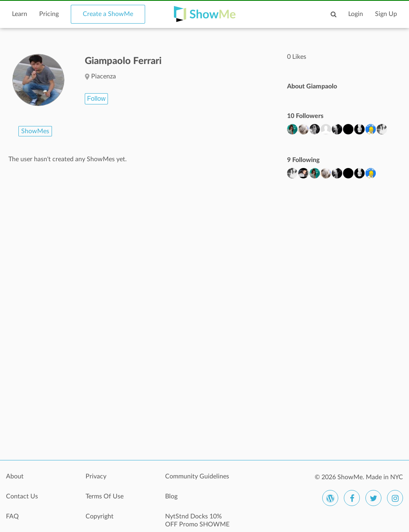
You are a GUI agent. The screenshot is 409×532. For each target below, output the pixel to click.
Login (356, 14)
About (15, 476)
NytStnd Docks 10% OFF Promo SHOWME (197, 520)
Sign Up (386, 14)
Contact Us (22, 496)
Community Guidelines (197, 476)
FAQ (12, 516)
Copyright (100, 516)
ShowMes (35, 131)
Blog (171, 496)
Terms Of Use (105, 496)
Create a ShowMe (108, 14)
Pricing (49, 14)
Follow (96, 99)
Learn (20, 14)
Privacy (96, 476)
